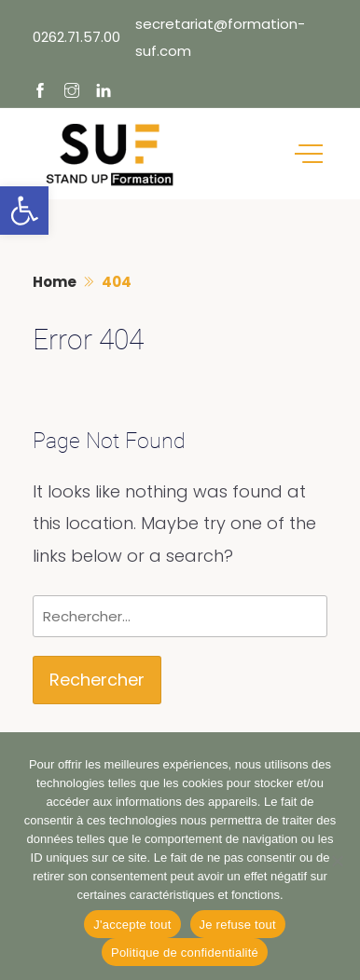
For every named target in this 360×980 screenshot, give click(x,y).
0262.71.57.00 (76, 37)
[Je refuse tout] (337, 861)
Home (55, 282)
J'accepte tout (132, 925)
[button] (24, 211)
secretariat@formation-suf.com (220, 37)
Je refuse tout (238, 925)
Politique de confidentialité (185, 953)
